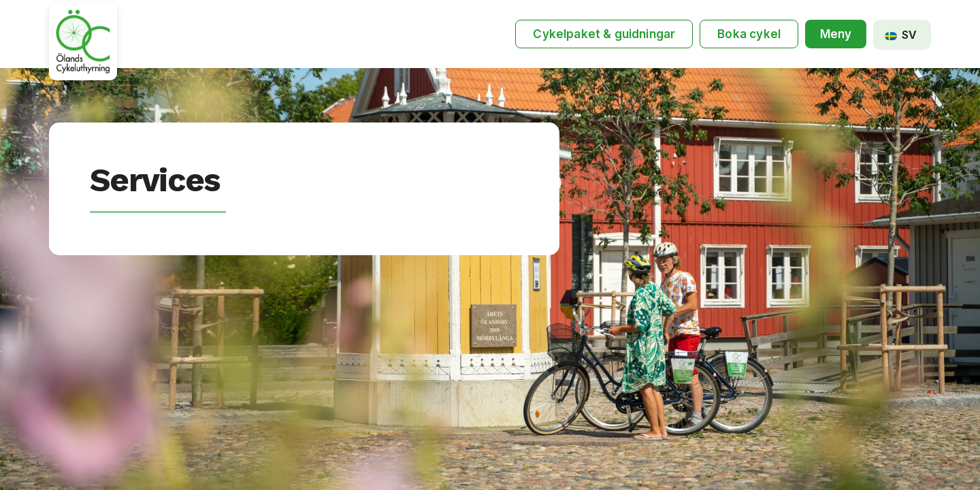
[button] (836, 34)
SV (901, 35)
